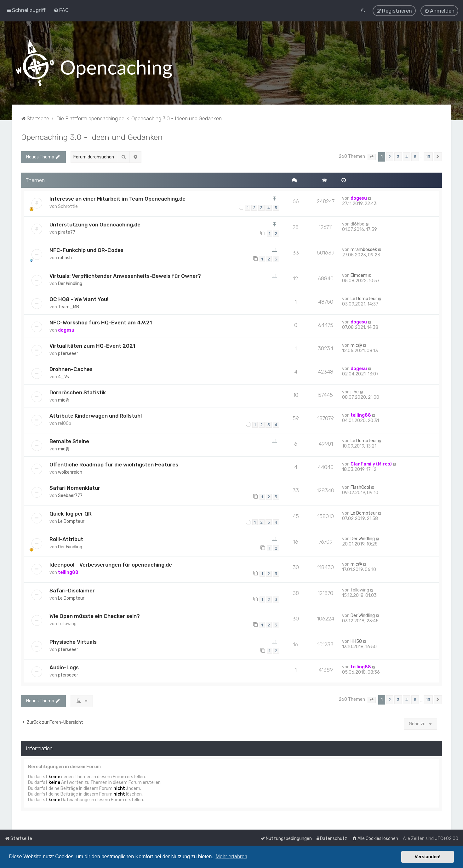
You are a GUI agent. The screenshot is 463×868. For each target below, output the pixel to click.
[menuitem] (61, 9)
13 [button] (428, 155)
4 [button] (407, 155)
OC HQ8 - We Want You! (79, 297)
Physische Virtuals (73, 640)
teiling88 (361, 413)
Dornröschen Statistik (78, 391)
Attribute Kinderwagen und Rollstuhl (96, 414)
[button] (372, 155)
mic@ (356, 343)
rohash (65, 256)
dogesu (359, 196)
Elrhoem (359, 274)
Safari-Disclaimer (72, 589)
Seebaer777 (70, 494)
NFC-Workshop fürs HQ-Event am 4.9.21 (101, 321)
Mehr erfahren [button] (231, 857)
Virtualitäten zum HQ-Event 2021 (92, 344)
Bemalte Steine (69, 439)
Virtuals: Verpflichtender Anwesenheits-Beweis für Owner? (125, 274)
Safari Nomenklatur (75, 486)
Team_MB (69, 305)
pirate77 (67, 230)
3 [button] (398, 155)
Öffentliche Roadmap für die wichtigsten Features (114, 463)
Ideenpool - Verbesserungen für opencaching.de (111, 563)
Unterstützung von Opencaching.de (95, 223)
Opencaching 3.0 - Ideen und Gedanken (92, 135)
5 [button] (415, 155)
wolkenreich (70, 470)
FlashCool (360, 485)
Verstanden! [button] (428, 857)
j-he (355, 390)
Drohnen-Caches (71, 367)
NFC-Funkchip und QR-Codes (86, 248)
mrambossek (364, 248)
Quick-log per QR (71, 512)
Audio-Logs (64, 665)
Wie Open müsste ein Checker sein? (95, 614)
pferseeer (68, 352)
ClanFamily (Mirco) (371, 462)
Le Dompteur (364, 297)
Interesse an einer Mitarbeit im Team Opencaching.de (117, 197)
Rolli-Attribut (66, 537)
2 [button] (390, 155)
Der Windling (70, 282)
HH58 (356, 640)
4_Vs (63, 375)
